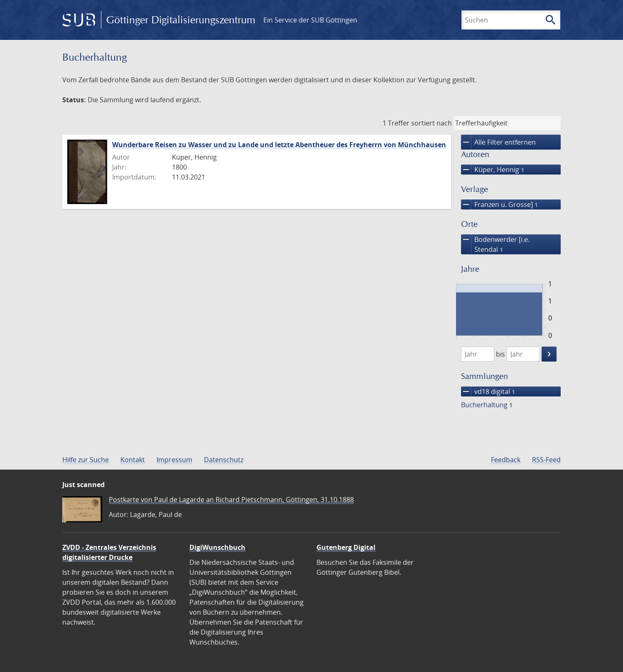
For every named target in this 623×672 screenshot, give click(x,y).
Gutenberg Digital (346, 547)
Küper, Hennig (493, 170)
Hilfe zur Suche (86, 460)
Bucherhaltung (487, 405)
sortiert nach (432, 123)
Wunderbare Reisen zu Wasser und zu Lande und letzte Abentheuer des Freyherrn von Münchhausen (279, 145)
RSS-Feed (546, 460)
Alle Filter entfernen (498, 142)
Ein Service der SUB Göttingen (310, 20)
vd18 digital (488, 391)
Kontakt (133, 460)
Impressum (174, 460)
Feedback (506, 460)
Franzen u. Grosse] (499, 204)
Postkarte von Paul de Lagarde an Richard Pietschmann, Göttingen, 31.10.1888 (231, 500)
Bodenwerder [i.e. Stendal (495, 244)
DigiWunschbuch (217, 547)
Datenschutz (224, 460)
